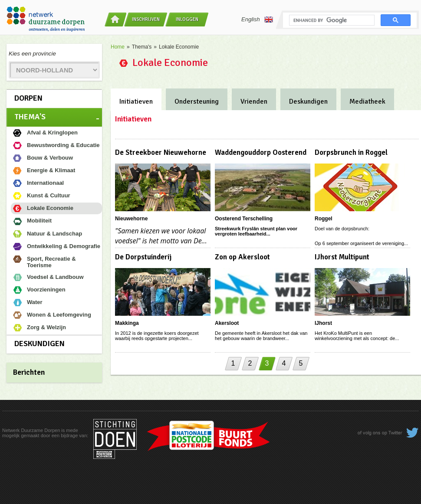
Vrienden (254, 101)
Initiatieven (136, 101)
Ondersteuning (197, 101)
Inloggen (187, 19)
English (257, 20)
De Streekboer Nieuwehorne (161, 152)
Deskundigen (39, 344)
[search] (331, 20)
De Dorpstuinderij (143, 257)
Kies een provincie (32, 54)
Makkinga (127, 323)
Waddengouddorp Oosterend (261, 152)
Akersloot (227, 323)
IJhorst (323, 323)
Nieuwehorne (131, 219)
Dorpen (28, 98)
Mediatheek (367, 101)
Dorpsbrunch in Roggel (351, 152)
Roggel (324, 219)
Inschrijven (146, 19)
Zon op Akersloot (242, 257)
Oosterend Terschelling (244, 219)
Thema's (30, 117)
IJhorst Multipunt (342, 257)
